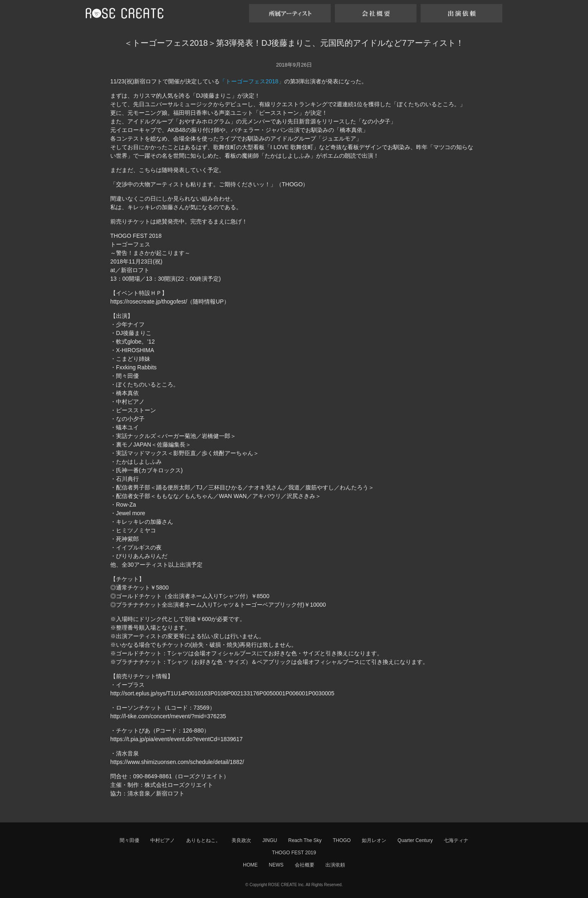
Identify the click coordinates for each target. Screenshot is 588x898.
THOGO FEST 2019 (294, 853)
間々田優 (129, 840)
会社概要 (305, 865)
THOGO (342, 840)
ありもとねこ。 (203, 840)
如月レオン (374, 840)
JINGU (269, 840)
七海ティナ (456, 840)
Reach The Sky (305, 840)
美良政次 (241, 840)
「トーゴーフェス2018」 (252, 81)
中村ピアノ (163, 840)
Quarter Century (415, 840)
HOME (250, 865)
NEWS (276, 865)
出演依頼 (335, 865)
